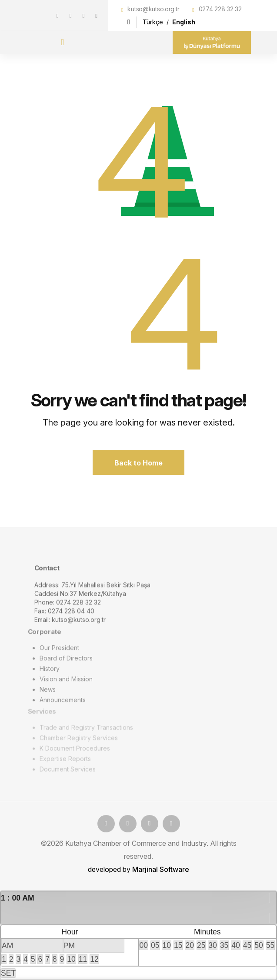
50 (259, 945)
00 (144, 945)
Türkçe (154, 22)
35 (224, 945)
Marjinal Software (161, 869)
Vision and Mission (66, 682)
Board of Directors (66, 662)
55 (270, 945)
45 (247, 945)
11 (83, 959)
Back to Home (138, 463)
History (50, 672)
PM (69, 946)
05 (155, 945)
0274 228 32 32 (220, 9)
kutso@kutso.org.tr (153, 9)
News (48, 693)
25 (201, 945)
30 (213, 945)
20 (190, 945)
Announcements (63, 703)
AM (7, 946)
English (184, 22)
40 (236, 945)
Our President (59, 651)
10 (71, 959)
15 (178, 945)
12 (94, 959)
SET (8, 973)
